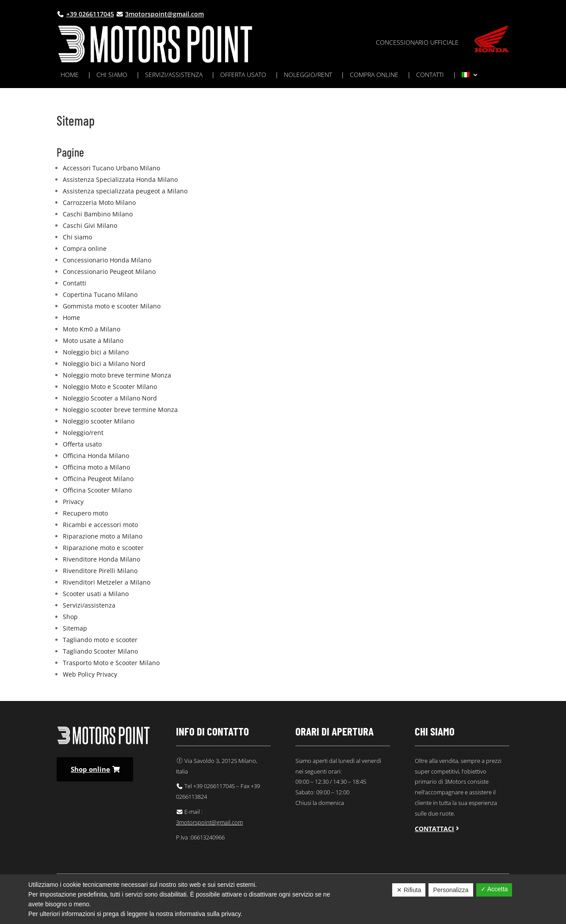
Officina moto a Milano (96, 467)
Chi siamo (112, 75)
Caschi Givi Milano (90, 225)
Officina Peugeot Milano (98, 479)
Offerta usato (243, 75)
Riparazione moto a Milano (103, 536)
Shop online (90, 769)
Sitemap (75, 628)
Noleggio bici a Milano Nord (104, 364)
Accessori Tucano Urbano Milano (111, 168)
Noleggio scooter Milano (99, 421)
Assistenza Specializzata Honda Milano (120, 179)
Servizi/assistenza (174, 75)
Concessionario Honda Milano (107, 260)
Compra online (374, 75)
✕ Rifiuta (409, 890)
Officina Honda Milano (96, 456)
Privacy (73, 502)
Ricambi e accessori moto (100, 525)
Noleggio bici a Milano (96, 352)
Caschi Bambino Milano (98, 214)
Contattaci (434, 829)
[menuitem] (470, 77)
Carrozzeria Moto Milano (99, 202)
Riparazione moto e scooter (103, 548)
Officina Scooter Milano (97, 490)
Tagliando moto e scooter (100, 640)
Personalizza (451, 890)
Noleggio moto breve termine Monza (117, 375)
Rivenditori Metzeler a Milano (107, 582)
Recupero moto (85, 513)
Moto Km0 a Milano (92, 329)
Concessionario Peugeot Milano (109, 271)
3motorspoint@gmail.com (164, 14)
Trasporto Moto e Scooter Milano (111, 663)
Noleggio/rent (308, 75)
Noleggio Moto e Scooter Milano (110, 387)
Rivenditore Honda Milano (101, 559)
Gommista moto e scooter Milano (112, 306)
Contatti (430, 75)
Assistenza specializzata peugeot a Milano (125, 191)
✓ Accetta (494, 889)
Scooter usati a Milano (96, 594)
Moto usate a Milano (93, 341)
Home (70, 75)
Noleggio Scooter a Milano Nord (110, 398)
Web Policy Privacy (90, 674)
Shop (70, 617)
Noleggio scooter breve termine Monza (120, 410)
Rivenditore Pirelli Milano (100, 571)
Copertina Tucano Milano (100, 295)
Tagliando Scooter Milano (100, 651)
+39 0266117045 (90, 14)
